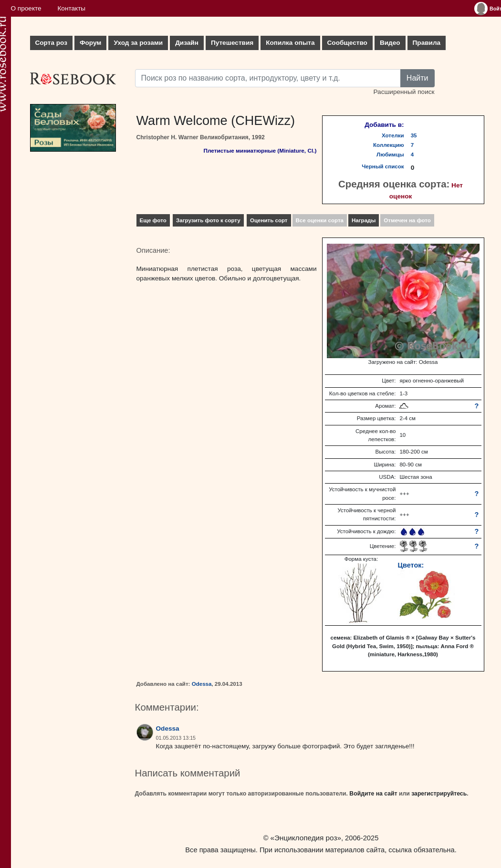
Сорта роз (51, 43)
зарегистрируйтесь (439, 794)
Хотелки (393, 135)
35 (414, 135)
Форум (90, 43)
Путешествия (232, 43)
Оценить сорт (269, 220)
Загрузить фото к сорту (208, 220)
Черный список (383, 166)
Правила (427, 43)
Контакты (71, 8)
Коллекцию (389, 145)
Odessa (202, 684)
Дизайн (187, 43)
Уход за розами (138, 43)
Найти (417, 78)
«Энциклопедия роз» (306, 838)
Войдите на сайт (373, 794)
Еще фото (153, 220)
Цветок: (411, 565)
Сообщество (347, 43)
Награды (364, 220)
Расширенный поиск (404, 92)
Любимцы (390, 155)
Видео (390, 43)
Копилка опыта (290, 43)
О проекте (26, 8)
